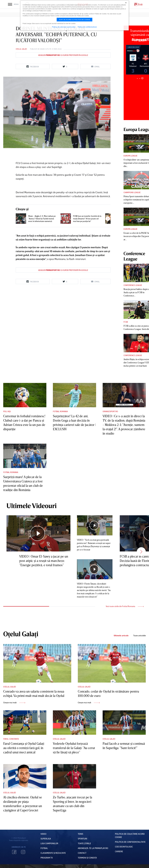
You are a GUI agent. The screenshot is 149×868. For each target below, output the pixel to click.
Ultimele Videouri (32, 506)
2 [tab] (140, 78)
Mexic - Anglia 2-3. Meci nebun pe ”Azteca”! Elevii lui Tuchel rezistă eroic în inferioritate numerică (42, 219)
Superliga (46, 839)
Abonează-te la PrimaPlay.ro (93, 848)
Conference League (133, 285)
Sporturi (82, 839)
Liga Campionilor (49, 843)
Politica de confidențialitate (130, 842)
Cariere (119, 851)
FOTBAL (44, 848)
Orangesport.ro (110, 411)
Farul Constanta (11, 739)
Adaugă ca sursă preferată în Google (63, 55)
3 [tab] (142, 78)
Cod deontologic (124, 847)
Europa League (130, 156)
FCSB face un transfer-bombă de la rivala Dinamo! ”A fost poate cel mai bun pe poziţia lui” (87, 219)
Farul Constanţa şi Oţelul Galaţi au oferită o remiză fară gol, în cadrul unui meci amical (24, 748)
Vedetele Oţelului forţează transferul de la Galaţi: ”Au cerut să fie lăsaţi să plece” (74, 748)
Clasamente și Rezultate (53, 853)
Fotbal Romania (60, 411)
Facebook (14, 852)
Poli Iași (7, 411)
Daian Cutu (44, 49)
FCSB (126, 322)
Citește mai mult (14, 702)
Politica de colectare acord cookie (64, 27)
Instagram (23, 852)
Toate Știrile (84, 843)
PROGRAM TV (47, 858)
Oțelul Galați (21, 49)
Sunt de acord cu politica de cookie (75, 20)
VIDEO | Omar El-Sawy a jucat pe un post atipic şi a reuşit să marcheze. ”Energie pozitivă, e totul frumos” (44, 561)
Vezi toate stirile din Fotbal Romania (125, 606)
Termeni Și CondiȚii (87, 858)
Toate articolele (140, 636)
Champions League (132, 192)
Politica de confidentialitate (87, 27)
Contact (82, 853)
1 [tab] (137, 78)
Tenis (80, 834)
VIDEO (43, 834)
